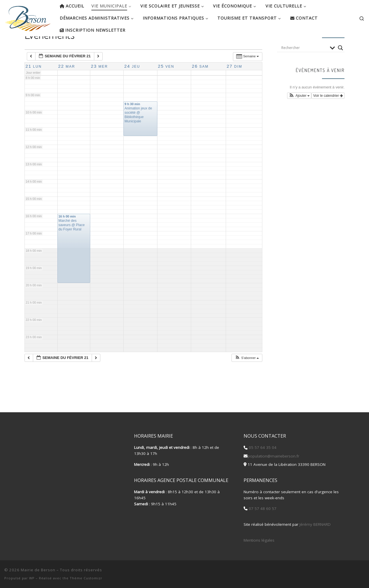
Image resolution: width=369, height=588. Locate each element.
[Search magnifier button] (340, 66)
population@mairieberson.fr (273, 456)
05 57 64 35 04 (262, 448)
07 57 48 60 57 (262, 509)
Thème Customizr (86, 578)
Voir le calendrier (328, 114)
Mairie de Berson (38, 570)
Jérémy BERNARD (315, 524)
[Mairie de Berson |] (28, 17)
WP (32, 578)
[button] (247, 376)
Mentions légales (259, 540)
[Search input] (304, 66)
